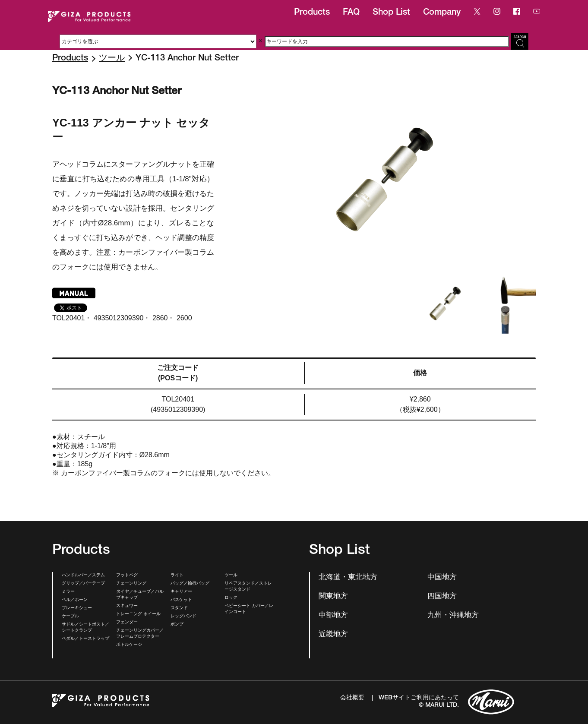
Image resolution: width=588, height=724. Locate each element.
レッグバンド (183, 617)
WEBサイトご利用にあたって (419, 698)
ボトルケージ (129, 645)
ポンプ (177, 625)
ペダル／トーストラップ (85, 639)
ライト (177, 575)
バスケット (181, 600)
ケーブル (70, 617)
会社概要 (352, 698)
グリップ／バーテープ (83, 584)
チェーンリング (131, 584)
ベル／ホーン (75, 600)
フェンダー (127, 623)
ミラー (68, 592)
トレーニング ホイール (138, 614)
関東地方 (333, 597)
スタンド (179, 608)
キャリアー (181, 592)
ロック (231, 598)
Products (312, 13)
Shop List (391, 13)
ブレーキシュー (77, 608)
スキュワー (127, 606)
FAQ (351, 13)
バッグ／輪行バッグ (190, 584)
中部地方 (333, 616)
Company (442, 13)
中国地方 (442, 578)
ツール (112, 59)
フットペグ (127, 575)
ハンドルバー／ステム (83, 575)
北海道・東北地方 (348, 578)
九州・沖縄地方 (453, 616)
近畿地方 (333, 635)
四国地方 (442, 597)
